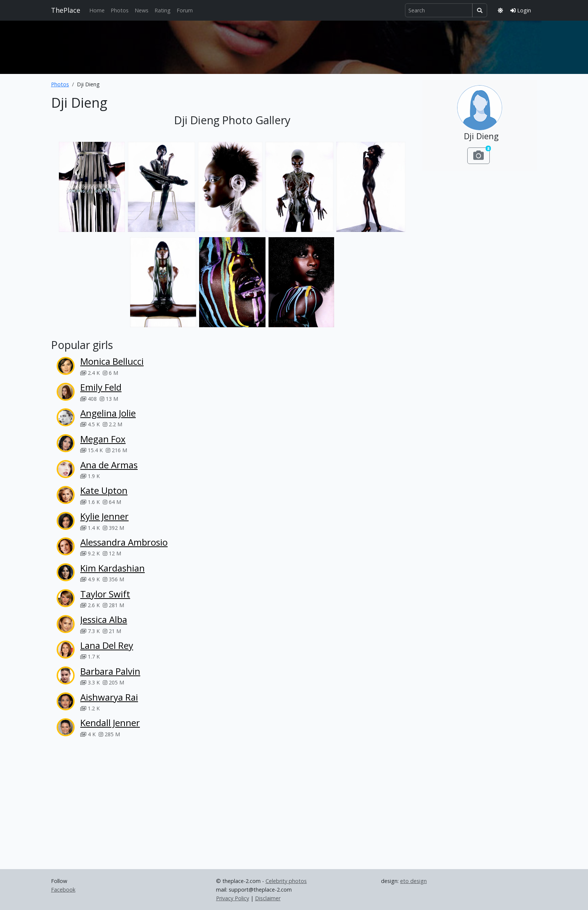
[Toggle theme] (500, 10)
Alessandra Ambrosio (124, 542)
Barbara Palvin (110, 671)
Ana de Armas (109, 465)
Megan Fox (103, 439)
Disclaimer (268, 898)
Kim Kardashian (112, 568)
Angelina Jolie (108, 413)
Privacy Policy (232, 898)
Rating (163, 10)
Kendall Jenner (110, 723)
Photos (120, 10)
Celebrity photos (286, 881)
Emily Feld (101, 387)
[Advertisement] (294, 46)
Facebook (63, 890)
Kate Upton (104, 490)
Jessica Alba (104, 619)
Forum (185, 10)
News (142, 10)
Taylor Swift (105, 594)
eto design (413, 881)
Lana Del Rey (107, 645)
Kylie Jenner (104, 516)
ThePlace (66, 10)
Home (97, 10)
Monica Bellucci (112, 361)
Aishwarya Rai (109, 697)
